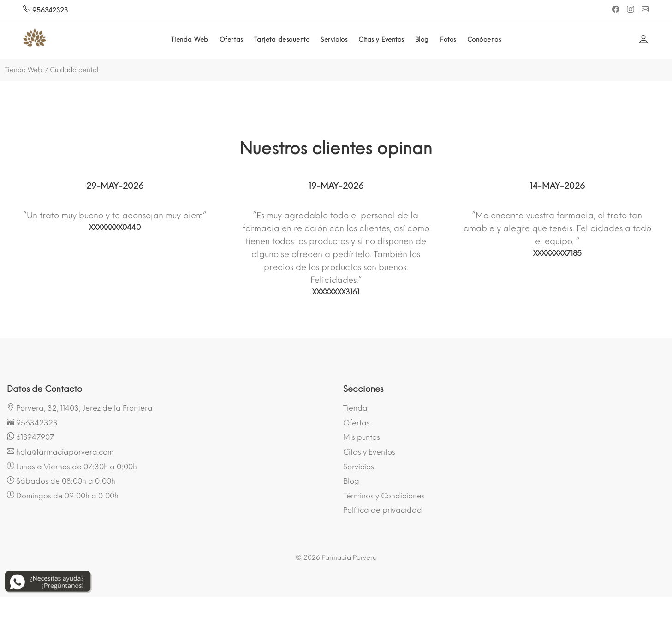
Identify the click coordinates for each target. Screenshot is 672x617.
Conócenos (484, 39)
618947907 (30, 437)
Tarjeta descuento (282, 39)
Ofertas (231, 39)
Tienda (355, 408)
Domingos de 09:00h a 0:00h (63, 496)
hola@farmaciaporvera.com (60, 452)
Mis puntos (362, 437)
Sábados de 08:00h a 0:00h (61, 481)
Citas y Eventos (381, 39)
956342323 (45, 10)
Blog (422, 39)
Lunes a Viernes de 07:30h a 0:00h (72, 467)
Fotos (448, 39)
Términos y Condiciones (384, 496)
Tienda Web (190, 39)
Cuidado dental (74, 70)
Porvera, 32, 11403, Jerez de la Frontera (80, 408)
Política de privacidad (383, 510)
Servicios (334, 39)
